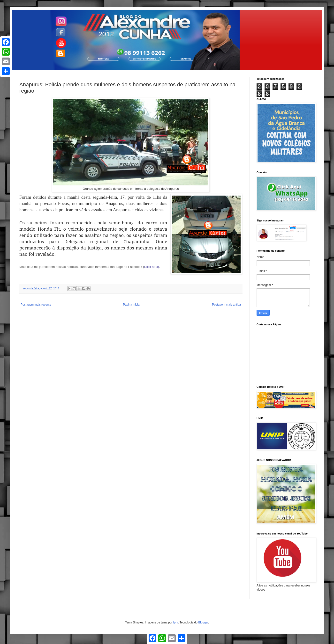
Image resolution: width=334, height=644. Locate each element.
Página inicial (132, 305)
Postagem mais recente (36, 305)
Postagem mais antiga (226, 305)
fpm (175, 622)
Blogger (203, 622)
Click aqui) (152, 267)
